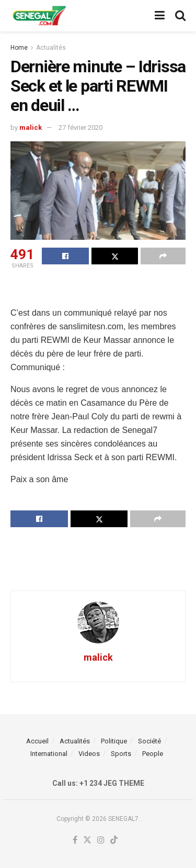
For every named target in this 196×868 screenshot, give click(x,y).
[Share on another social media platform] (163, 256)
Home (19, 48)
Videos (89, 754)
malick (31, 127)
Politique (114, 741)
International (49, 754)
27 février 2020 (80, 127)
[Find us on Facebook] (75, 841)
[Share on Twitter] (115, 256)
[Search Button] (180, 16)
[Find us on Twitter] (87, 841)
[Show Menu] (160, 16)
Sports (121, 754)
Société (149, 741)
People (153, 754)
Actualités (51, 48)
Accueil (37, 741)
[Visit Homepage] (39, 16)
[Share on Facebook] (65, 256)
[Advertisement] (98, 290)
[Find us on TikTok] (114, 841)
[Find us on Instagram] (101, 841)
